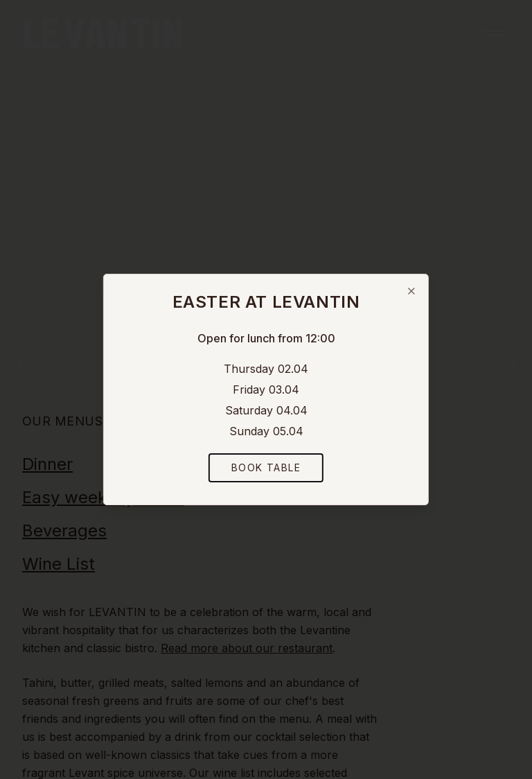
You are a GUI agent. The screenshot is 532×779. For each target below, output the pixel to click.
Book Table (266, 467)
